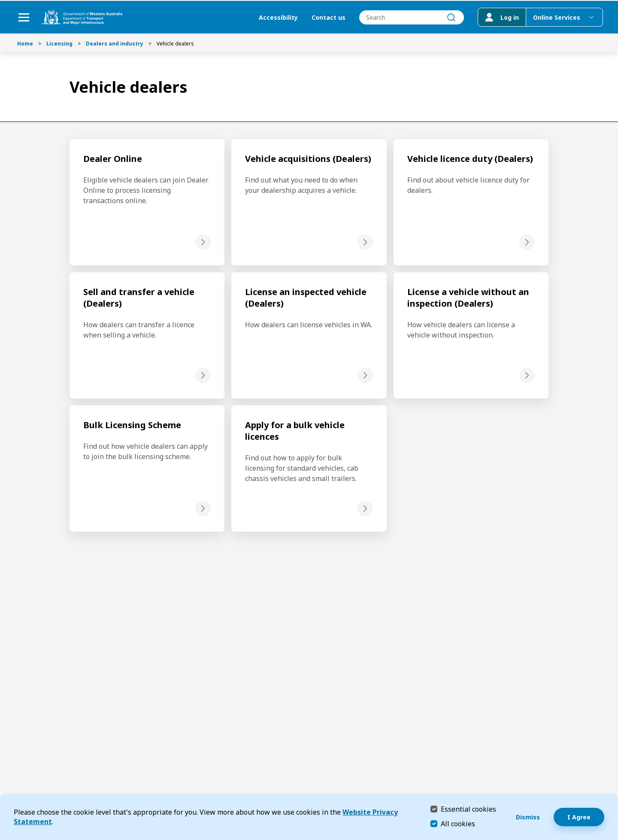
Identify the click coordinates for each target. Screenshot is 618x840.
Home (25, 44)
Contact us (326, 17)
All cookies (458, 824)
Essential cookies (468, 809)
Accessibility (276, 17)
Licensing (59, 44)
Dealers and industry (115, 44)
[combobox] (409, 17)
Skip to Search (2, 2)
